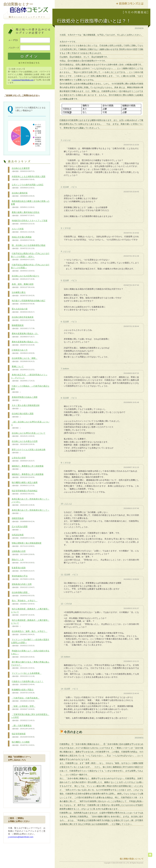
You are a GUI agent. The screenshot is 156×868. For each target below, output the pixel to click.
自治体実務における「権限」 (24, 360)
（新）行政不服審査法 (23, 727)
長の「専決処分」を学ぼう (24, 602)
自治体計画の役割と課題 (22, 415)
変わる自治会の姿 (23, 310)
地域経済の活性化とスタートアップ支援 (29, 222)
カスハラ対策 (23, 230)
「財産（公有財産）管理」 (23, 708)
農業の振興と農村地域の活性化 (25, 214)
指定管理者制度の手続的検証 (24, 492)
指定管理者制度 (23, 735)
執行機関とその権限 (23, 744)
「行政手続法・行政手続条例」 (25, 700)
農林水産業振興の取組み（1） (25, 343)
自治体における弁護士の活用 (24, 443)
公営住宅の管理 (23, 459)
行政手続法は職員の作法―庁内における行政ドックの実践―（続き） (30, 257)
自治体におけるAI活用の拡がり (25, 277)
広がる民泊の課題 (19, 528)
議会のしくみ (23, 561)
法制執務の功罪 (23, 553)
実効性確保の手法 (23, 578)
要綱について (23, 368)
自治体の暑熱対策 (23, 195)
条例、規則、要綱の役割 (23, 286)
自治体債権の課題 (23, 594)
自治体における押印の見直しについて (28, 435)
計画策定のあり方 (23, 352)
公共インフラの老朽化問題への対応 (27, 186)
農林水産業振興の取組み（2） (25, 335)
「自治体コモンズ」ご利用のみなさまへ (22, 95)
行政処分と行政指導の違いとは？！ (27, 683)
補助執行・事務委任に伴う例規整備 (27, 468)
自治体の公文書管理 (23, 170)
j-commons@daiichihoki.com (22, 80)
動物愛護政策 (23, 327)
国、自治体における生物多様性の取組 (28, 247)
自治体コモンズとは (131, 4)
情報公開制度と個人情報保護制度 (26, 545)
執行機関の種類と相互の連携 (24, 484)
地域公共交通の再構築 (23, 239)
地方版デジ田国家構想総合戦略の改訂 (28, 302)
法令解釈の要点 (23, 294)
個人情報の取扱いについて (132, 859)
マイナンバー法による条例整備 (26, 675)
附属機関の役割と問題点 (23, 691)
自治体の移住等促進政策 (23, 319)
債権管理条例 (23, 520)
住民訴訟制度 (23, 536)
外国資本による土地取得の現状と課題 (28, 178)
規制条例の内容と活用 (23, 586)
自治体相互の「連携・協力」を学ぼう (29, 633)
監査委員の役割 (23, 569)
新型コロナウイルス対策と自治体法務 (28, 451)
